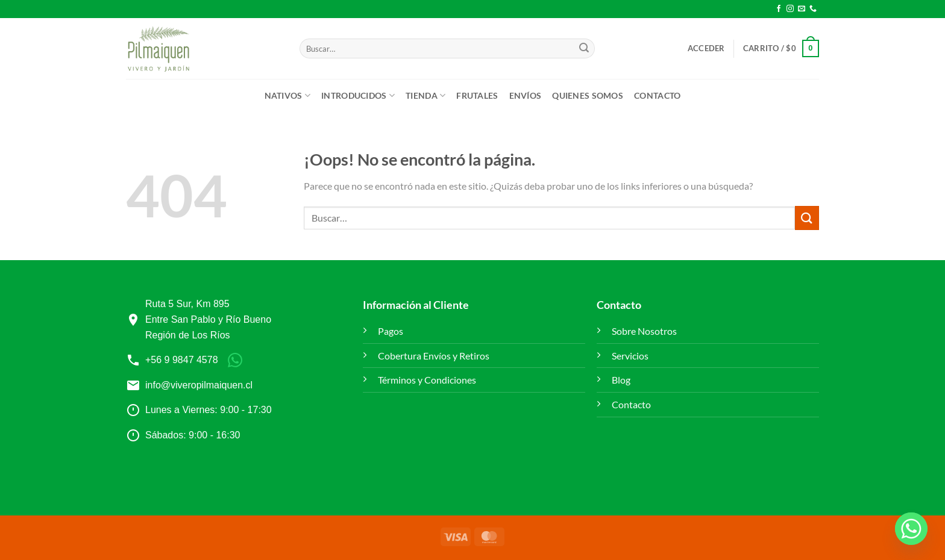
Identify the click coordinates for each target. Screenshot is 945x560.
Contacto (657, 95)
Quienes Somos (588, 95)
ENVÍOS (526, 95)
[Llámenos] (813, 9)
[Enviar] (584, 49)
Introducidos (358, 95)
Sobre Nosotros (644, 331)
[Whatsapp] (911, 529)
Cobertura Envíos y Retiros (434, 356)
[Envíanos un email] (802, 9)
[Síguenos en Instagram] (790, 9)
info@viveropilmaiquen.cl (199, 385)
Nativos (288, 95)
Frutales (477, 95)
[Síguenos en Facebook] (779, 9)
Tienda (425, 95)
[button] (706, 48)
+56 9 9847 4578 (182, 360)
